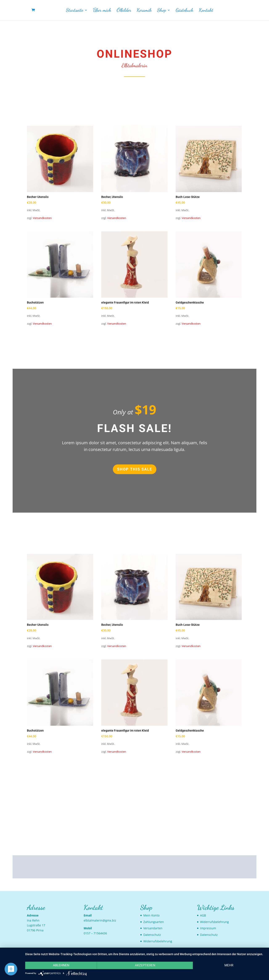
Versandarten (153, 928)
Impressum (208, 928)
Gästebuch (185, 11)
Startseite (75, 11)
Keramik (144, 11)
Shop (162, 11)
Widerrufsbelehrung (158, 941)
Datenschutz (152, 935)
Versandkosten (42, 218)
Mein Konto (151, 915)
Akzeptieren (145, 965)
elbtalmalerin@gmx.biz (100, 920)
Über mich (102, 11)
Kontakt (206, 11)
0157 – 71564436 (95, 933)
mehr (229, 965)
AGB (203, 915)
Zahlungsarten (154, 922)
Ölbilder (124, 11)
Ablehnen (61, 965)
